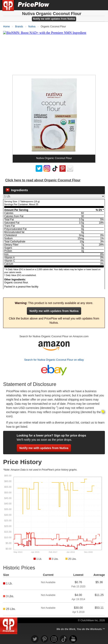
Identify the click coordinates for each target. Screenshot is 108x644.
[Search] (91, 5)
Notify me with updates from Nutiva (54, 19)
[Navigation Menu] (100, 5)
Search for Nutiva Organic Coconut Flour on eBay (54, 360)
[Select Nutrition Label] (54, 196)
